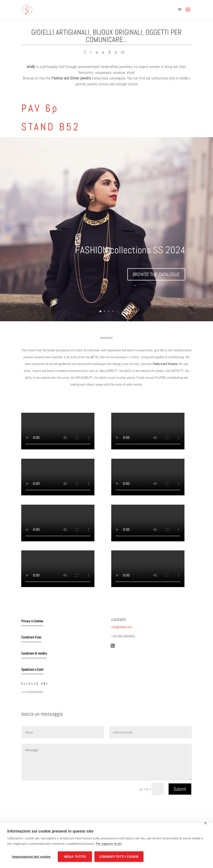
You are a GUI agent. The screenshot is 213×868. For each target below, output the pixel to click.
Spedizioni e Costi (32, 669)
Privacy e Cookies (32, 621)
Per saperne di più (109, 844)
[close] (205, 823)
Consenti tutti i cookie (119, 857)
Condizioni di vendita (34, 653)
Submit (180, 789)
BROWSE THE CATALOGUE (156, 274)
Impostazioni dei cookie (31, 857)
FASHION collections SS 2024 (130, 250)
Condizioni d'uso (31, 637)
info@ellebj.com (122, 627)
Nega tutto (75, 857)
